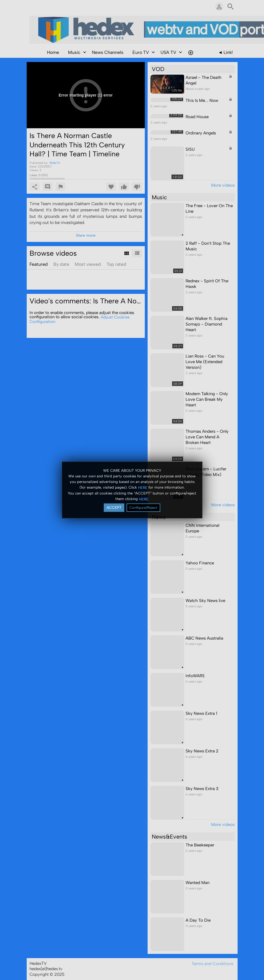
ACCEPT (114, 508)
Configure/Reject (143, 508)
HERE (143, 487)
